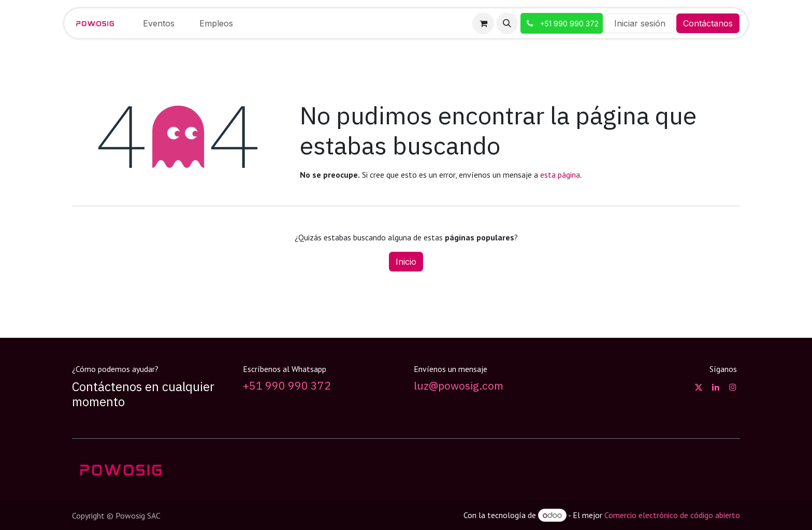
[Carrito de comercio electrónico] (483, 23)
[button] (507, 23)
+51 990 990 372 (287, 385)
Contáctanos (708, 23)
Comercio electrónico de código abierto (672, 515)
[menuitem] (159, 23)
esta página (560, 175)
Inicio (406, 262)
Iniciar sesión (640, 23)
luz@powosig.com (459, 385)
